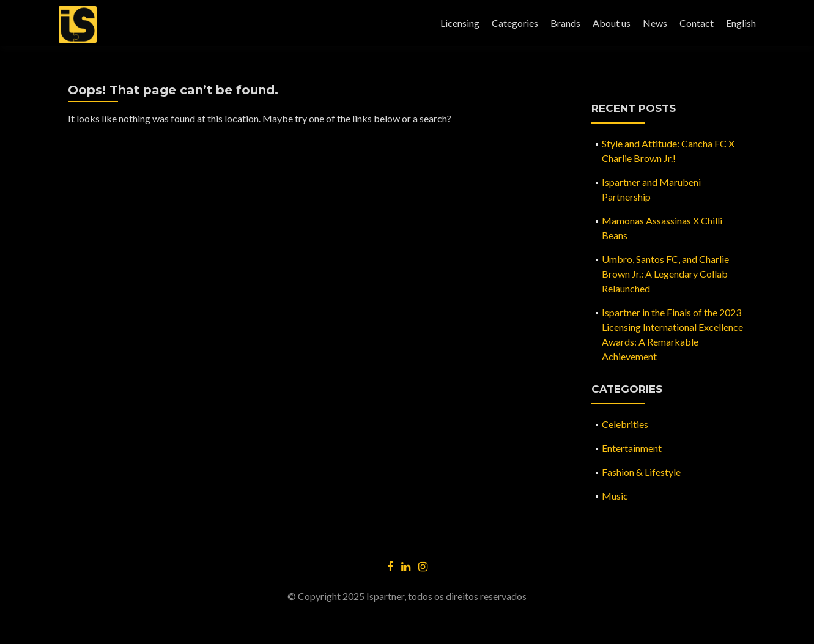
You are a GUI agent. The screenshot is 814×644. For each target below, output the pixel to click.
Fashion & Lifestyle (641, 472)
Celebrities (625, 424)
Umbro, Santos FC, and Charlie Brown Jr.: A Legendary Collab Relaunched (665, 274)
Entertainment (632, 448)
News (655, 23)
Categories (515, 23)
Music (615, 496)
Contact (697, 23)
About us (612, 23)
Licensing (460, 23)
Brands (565, 23)
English (741, 23)
